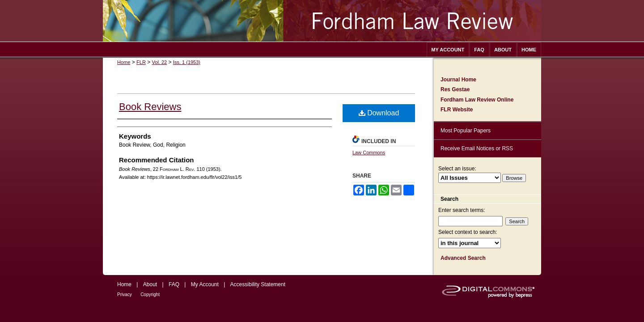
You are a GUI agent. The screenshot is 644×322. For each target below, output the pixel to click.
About (150, 284)
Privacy (125, 294)
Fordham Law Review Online (477, 100)
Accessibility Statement (258, 284)
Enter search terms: (462, 210)
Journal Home (458, 80)
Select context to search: (468, 232)
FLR (141, 62)
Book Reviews (150, 107)
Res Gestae (455, 89)
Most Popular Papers (466, 131)
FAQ (174, 284)
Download (379, 113)
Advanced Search (463, 258)
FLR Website (457, 110)
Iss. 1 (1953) (187, 62)
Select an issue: (457, 169)
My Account (205, 284)
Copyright (150, 294)
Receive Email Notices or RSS (477, 148)
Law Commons (369, 153)
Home (124, 62)
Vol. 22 (160, 62)
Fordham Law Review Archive (322, 21)
